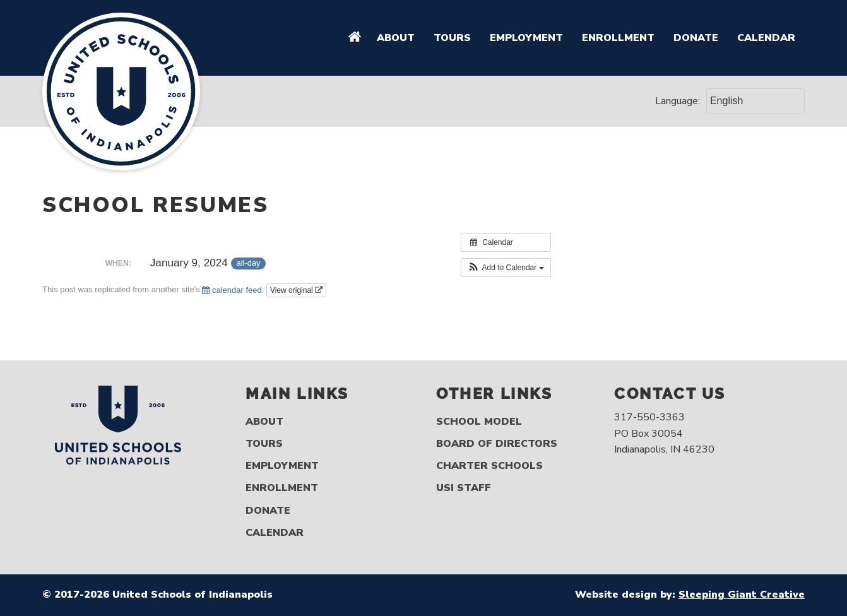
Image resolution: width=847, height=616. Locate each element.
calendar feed (232, 290)
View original (296, 290)
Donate (696, 38)
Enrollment (618, 38)
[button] (506, 268)
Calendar (766, 38)
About (396, 38)
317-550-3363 (649, 417)
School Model (479, 422)
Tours (452, 38)
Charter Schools (489, 466)
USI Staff (464, 488)
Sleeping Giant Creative (742, 595)
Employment (526, 38)
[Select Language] (755, 101)
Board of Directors (497, 444)
